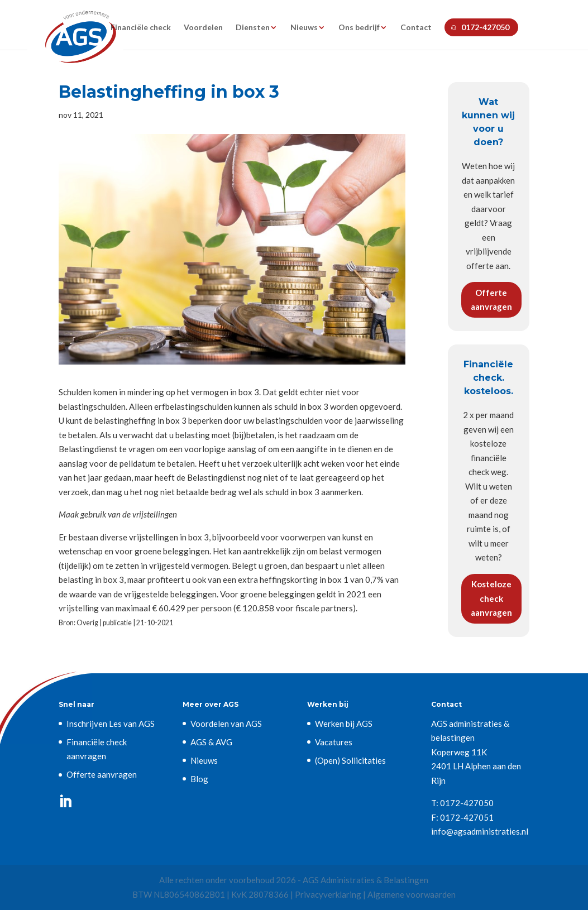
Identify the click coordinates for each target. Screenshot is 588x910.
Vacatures (334, 742)
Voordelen (203, 28)
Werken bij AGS (344, 724)
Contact (416, 28)
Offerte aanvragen (491, 300)
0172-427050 (485, 27)
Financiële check (141, 28)
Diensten (253, 28)
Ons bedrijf (359, 28)
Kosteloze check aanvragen (491, 598)
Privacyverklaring (328, 894)
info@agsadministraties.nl (480, 831)
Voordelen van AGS (226, 724)
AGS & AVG (211, 742)
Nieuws (304, 28)
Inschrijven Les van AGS (111, 724)
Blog (199, 779)
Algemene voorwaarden (412, 894)
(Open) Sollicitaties (350, 760)
